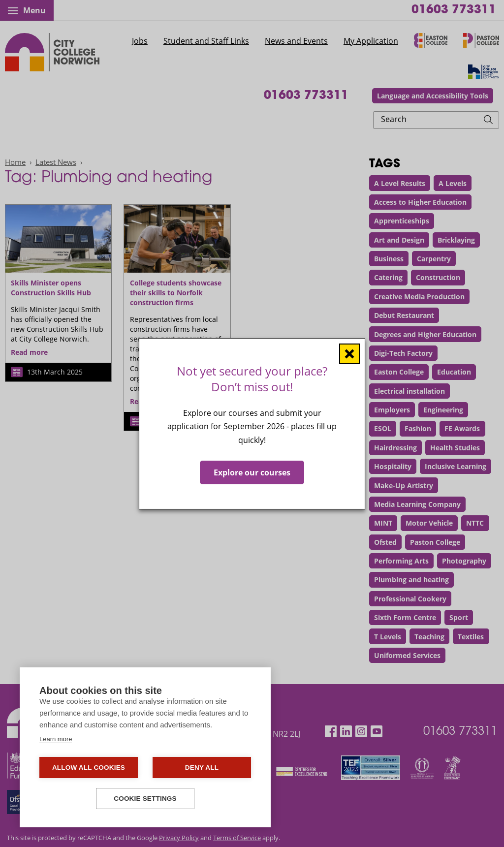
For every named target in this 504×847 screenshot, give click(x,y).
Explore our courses (252, 472)
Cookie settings (145, 799)
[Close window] (349, 353)
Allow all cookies (89, 768)
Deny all (202, 768)
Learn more (56, 739)
